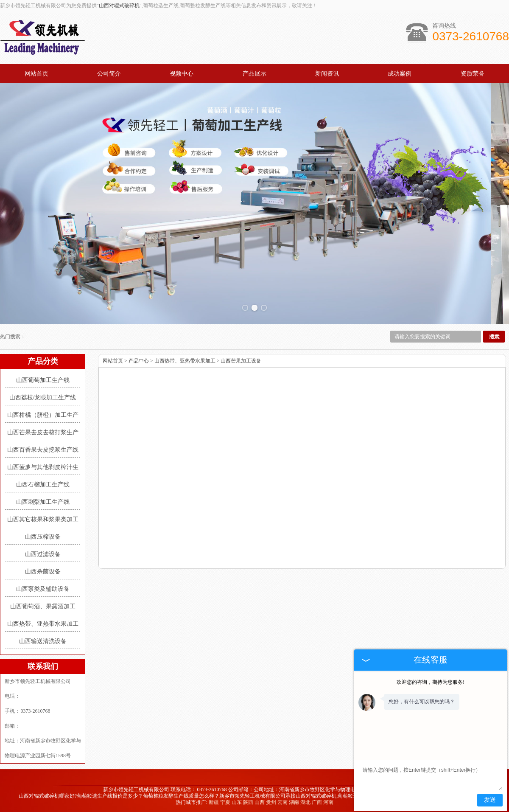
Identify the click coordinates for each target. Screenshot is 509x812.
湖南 (294, 802)
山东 (237, 802)
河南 (328, 802)
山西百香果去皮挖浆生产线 (43, 450)
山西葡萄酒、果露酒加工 (43, 606)
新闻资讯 (327, 74)
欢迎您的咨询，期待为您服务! (431, 682)
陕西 (248, 802)
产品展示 (255, 74)
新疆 (214, 802)
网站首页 (36, 74)
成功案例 (400, 74)
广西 (317, 802)
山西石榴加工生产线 (43, 485)
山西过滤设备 (43, 554)
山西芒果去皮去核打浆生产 (43, 432)
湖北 (305, 802)
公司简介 (109, 74)
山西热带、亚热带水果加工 (43, 624)
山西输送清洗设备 (43, 641)
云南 (282, 802)
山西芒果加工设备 (241, 361)
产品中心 (139, 361)
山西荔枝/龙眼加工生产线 (43, 398)
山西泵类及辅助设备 (43, 589)
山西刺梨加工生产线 (43, 502)
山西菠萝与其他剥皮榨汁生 (43, 467)
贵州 (271, 802)
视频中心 (182, 74)
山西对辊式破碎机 (119, 6)
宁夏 (225, 802)
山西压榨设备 (43, 537)
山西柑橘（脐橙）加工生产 (43, 415)
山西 (260, 802)
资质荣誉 (473, 74)
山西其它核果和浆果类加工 (43, 519)
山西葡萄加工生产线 (43, 380)
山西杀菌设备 (43, 572)
